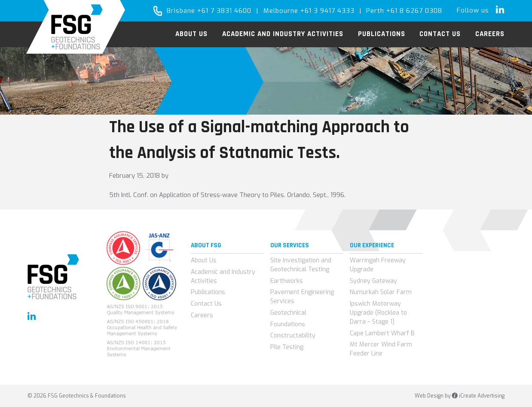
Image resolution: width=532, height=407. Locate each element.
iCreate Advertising (478, 396)
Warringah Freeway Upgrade (378, 265)
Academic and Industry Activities (223, 276)
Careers (202, 315)
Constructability (293, 336)
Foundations (288, 324)
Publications (208, 292)
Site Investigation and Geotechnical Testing (301, 265)
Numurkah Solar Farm (381, 292)
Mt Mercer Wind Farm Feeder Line (381, 349)
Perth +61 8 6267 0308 (404, 11)
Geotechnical (288, 313)
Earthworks (287, 281)
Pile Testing (287, 347)
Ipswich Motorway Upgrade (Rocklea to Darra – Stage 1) (378, 313)
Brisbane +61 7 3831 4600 (209, 11)
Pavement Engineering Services (302, 297)
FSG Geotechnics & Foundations (76, 27)
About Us (204, 260)
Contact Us (206, 304)
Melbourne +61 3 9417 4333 (309, 11)
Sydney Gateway (373, 281)
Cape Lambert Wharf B (382, 333)
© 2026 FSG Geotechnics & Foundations (77, 396)
